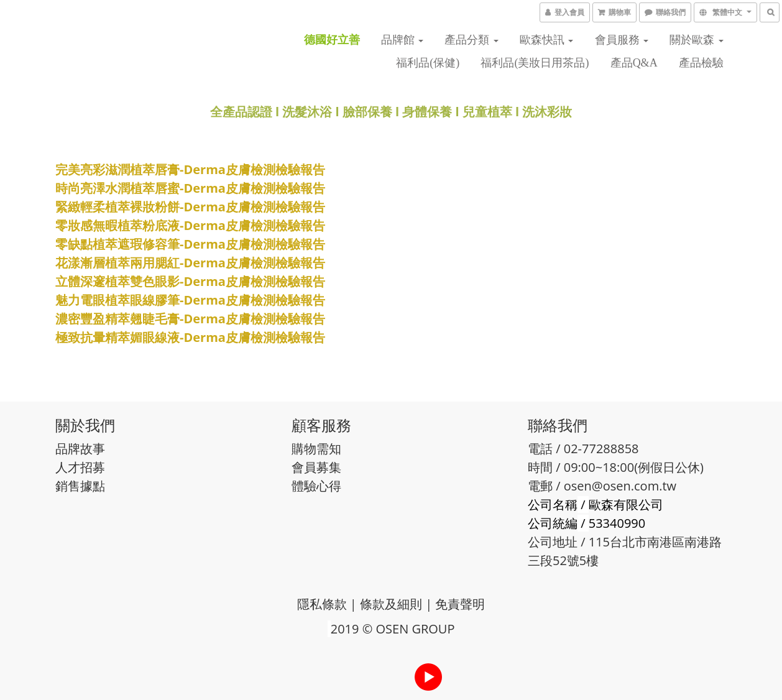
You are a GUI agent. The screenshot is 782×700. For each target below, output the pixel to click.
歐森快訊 (547, 40)
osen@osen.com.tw (620, 486)
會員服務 (622, 40)
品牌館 (402, 40)
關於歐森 (697, 40)
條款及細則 (391, 604)
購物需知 (316, 449)
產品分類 (471, 40)
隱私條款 (322, 604)
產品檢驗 (701, 63)
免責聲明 (460, 604)
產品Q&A (634, 63)
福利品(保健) (428, 63)
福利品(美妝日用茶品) (535, 63)
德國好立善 (332, 40)
